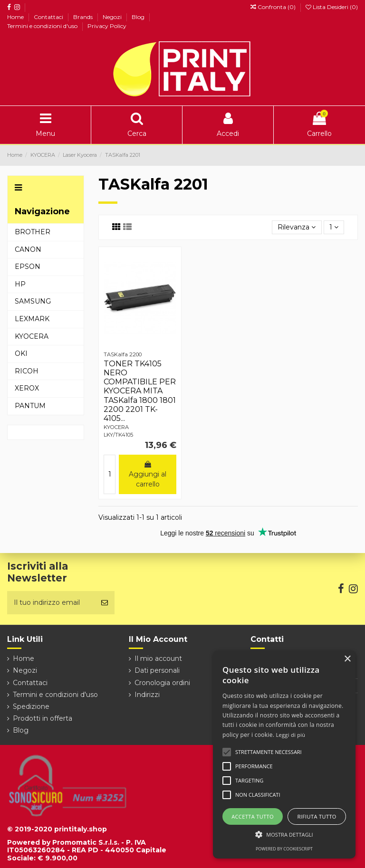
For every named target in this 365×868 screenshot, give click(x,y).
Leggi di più (291, 735)
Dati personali (157, 670)
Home (16, 17)
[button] (284, 835)
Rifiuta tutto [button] (317, 816)
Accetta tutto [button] (253, 816)
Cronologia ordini (162, 683)
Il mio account (158, 658)
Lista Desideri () (332, 7)
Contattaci (49, 17)
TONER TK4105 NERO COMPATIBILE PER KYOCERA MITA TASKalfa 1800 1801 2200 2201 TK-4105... (140, 391)
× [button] (347, 659)
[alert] (284, 755)
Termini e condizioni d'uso (43, 26)
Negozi (113, 17)
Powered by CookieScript (284, 849)
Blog (139, 17)
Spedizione (31, 706)
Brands (84, 17)
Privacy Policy (107, 26)
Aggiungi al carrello (148, 475)
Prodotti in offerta (43, 718)
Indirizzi (147, 695)
